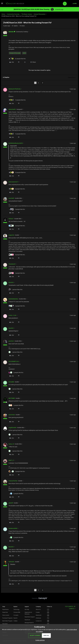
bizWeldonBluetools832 (16, 143)
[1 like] (15, 289)
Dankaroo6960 (13, 528)
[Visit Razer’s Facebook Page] (48, 610)
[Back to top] (75, 596)
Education (5, 624)
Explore (15, 607)
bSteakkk (11, 382)
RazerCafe (5, 612)
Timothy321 (12, 264)
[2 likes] (16, 372)
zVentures (38, 618)
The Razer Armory (27, 14)
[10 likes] (17, 172)
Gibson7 (11, 219)
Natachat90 (12, 109)
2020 (24, 53)
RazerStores (5, 609)
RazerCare (27, 620)
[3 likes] (17, 209)
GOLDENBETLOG (14, 361)
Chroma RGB (17, 612)
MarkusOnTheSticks (15, 89)
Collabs (15, 621)
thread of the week (15, 53)
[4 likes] (17, 226)
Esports (15, 618)
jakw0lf (11, 503)
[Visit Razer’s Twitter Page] (48, 618)
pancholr (11, 341)
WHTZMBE (12, 398)
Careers (38, 612)
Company (38, 607)
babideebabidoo (13, 299)
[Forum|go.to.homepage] (15, 4)
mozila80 (11, 198)
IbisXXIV (11, 282)
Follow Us (49, 607)
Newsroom (39, 615)
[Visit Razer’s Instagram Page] (48, 612)
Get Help (27, 609)
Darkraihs (11, 562)
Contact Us (39, 621)
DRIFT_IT (11, 460)
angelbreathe (12, 428)
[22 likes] (17, 59)
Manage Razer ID (29, 623)
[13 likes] (17, 100)
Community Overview (13, 14)
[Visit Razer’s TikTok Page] (48, 624)
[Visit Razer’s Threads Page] (48, 615)
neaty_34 (11, 444)
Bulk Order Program (7, 621)
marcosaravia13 (13, 182)
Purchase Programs (7, 618)
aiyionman (12, 415)
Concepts (16, 615)
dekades (11, 32)
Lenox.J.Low (12, 315)
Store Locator (6, 615)
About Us (38, 609)
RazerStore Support (30, 617)
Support (27, 607)
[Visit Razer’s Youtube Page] (48, 621)
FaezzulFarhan (13, 481)
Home (3, 14)
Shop (4, 607)
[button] (2, 4)
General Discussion (39, 14)
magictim (11, 235)
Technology (16, 609)
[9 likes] (17, 189)
